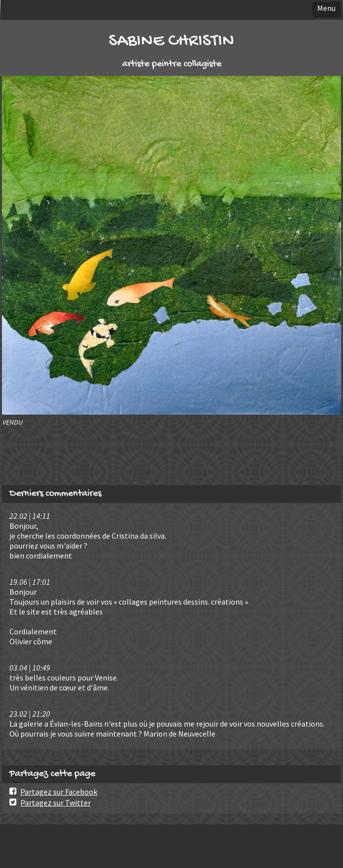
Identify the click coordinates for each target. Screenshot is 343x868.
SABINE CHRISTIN (171, 41)
